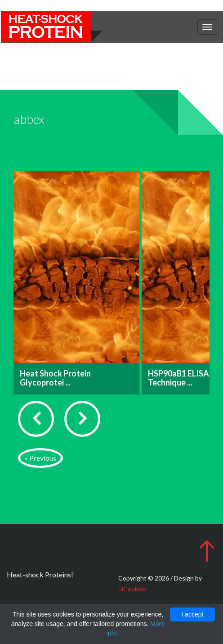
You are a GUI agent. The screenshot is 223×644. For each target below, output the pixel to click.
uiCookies (132, 589)
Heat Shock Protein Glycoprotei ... (55, 378)
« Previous (40, 458)
